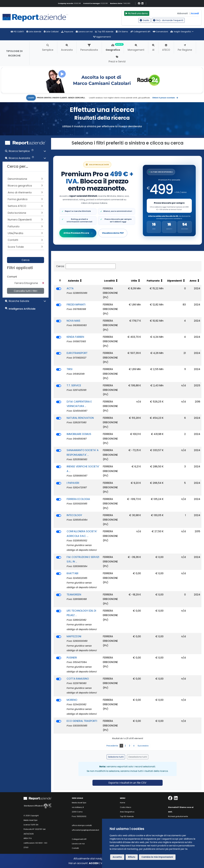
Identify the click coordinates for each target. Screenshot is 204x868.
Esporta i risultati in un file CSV (127, 783)
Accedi (195, 13)
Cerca (25, 260)
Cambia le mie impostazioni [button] (157, 857)
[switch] (59, 289)
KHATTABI (72, 573)
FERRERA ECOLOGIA (78, 499)
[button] (26, 152)
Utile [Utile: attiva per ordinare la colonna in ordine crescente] (134, 281)
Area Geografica (127, 812)
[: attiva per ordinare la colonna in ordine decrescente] (59, 281)
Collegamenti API (140, 32)
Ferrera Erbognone (26, 283)
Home (122, 803)
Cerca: (86, 266)
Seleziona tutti (116, 757)
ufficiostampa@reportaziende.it (85, 830)
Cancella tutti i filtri (25, 291)
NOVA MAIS (73, 321)
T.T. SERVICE (74, 385)
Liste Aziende (34, 32)
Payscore (67, 32)
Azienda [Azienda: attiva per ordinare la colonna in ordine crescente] (73, 281)
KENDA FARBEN (75, 337)
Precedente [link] (112, 746)
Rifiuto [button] (132, 857)
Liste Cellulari (51, 32)
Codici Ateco (126, 807)
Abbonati (182, 13)
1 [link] (121, 746)
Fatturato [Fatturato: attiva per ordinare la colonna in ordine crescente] (153, 281)
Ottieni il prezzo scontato (165, 98)
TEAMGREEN (74, 595)
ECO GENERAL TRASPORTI (82, 721)
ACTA (70, 288)
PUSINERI (72, 658)
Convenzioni (160, 32)
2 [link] (125, 746)
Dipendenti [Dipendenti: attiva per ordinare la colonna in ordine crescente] (175, 281)
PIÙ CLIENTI (17, 32)
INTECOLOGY (74, 515)
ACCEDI (94, 863)
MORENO (72, 700)
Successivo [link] (143, 746)
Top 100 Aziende (104, 32)
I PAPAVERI (73, 483)
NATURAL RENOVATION (80, 418)
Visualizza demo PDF (113, 233)
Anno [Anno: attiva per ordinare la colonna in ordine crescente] (193, 281)
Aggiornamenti (102, 37)
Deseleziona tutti (138, 757)
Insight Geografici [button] (181, 32)
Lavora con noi (84, 32)
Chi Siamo (122, 32)
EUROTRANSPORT (77, 353)
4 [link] (134, 746)
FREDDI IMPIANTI (76, 305)
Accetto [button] (117, 857)
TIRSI (70, 369)
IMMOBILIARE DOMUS (79, 434)
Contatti (75, 848)
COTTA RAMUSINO (78, 679)
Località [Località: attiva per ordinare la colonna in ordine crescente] (109, 281)
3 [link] (129, 746)
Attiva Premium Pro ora (78, 233)
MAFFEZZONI (74, 636)
